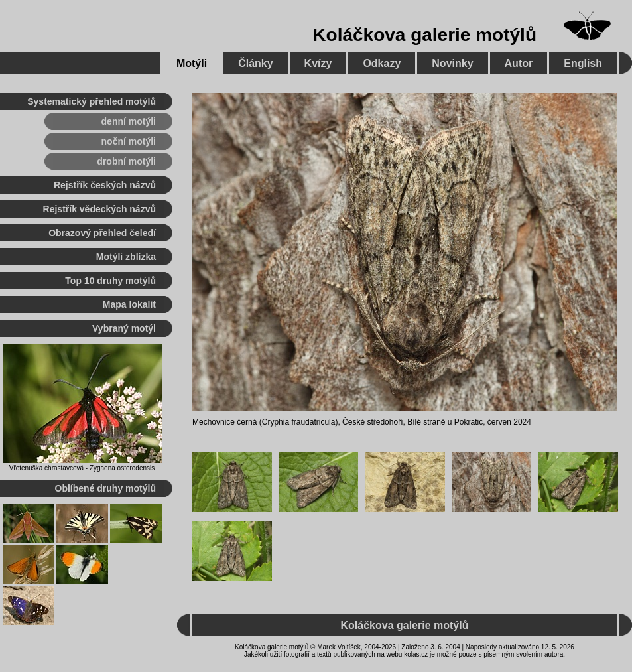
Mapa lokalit (129, 304)
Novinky (452, 63)
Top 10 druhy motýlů (110, 281)
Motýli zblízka (126, 257)
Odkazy (382, 63)
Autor (519, 63)
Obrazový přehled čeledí (102, 233)
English (583, 63)
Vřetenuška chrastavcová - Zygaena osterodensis (82, 468)
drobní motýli (126, 161)
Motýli (192, 63)
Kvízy (318, 63)
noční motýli (129, 141)
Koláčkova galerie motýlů (424, 35)
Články (255, 63)
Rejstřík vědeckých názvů (99, 209)
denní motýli (129, 121)
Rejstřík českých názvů (105, 185)
